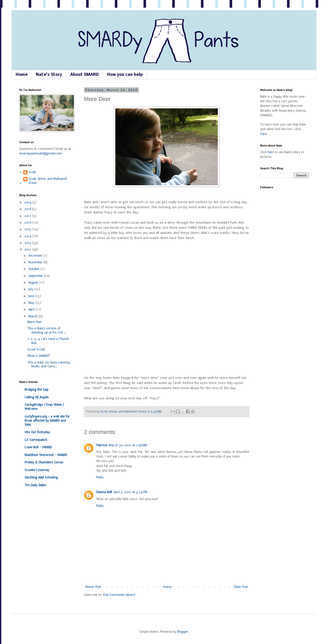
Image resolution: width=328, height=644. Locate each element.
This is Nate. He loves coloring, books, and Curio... (49, 365)
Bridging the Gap (36, 390)
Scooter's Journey (37, 470)
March (34, 316)
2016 (28, 223)
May (32, 303)
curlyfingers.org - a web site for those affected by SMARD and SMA (47, 421)
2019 (28, 202)
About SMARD (85, 75)
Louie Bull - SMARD (38, 447)
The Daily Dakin (35, 485)
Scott (32, 172)
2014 (28, 236)
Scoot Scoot (36, 349)
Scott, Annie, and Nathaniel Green (124, 412)
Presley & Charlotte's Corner (44, 462)
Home (22, 75)
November (36, 262)
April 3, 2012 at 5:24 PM (130, 492)
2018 (28, 209)
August (34, 283)
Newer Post (93, 587)
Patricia (102, 445)
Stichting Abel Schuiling (41, 477)
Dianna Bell (104, 492)
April (32, 309)
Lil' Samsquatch (36, 440)
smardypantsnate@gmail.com (40, 153)
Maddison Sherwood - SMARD (46, 455)
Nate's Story (49, 75)
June (32, 296)
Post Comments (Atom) (119, 595)
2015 (28, 229)
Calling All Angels (37, 397)
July (31, 289)
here (263, 134)
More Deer (35, 322)
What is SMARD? (39, 356)
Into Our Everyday (37, 432)
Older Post (241, 587)
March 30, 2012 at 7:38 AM (128, 445)
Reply (100, 477)
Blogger (183, 632)
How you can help (125, 75)
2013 (28, 243)
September (36, 276)
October (34, 269)
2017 (28, 216)
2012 (28, 250)
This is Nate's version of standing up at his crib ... (47, 330)
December (36, 256)
